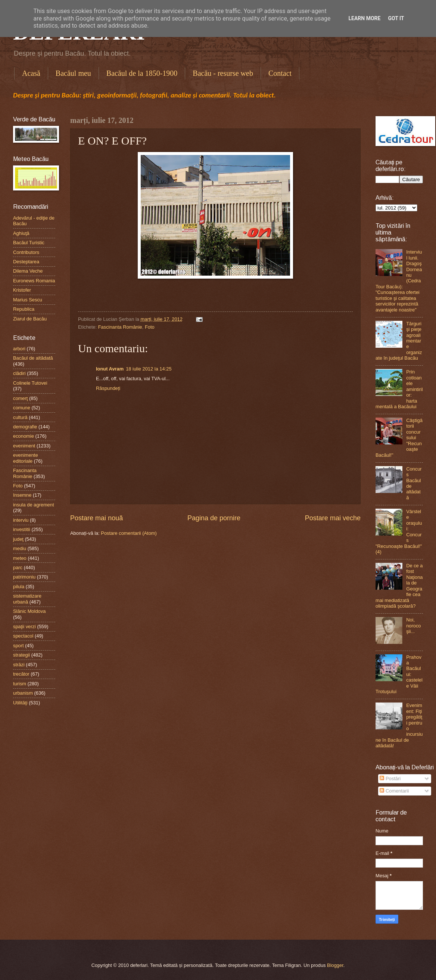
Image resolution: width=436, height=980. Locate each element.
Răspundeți (108, 388)
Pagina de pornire (214, 518)
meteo (20, 558)
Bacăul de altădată (33, 358)
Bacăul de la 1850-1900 (142, 73)
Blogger (335, 965)
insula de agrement (34, 505)
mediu (20, 548)
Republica (24, 309)
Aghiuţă (21, 233)
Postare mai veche (333, 518)
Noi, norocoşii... (413, 626)
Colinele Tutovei (30, 383)
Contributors (26, 252)
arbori (19, 349)
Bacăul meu (73, 73)
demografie (25, 427)
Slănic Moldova (29, 611)
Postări (390, 779)
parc (18, 567)
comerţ (20, 398)
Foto (150, 327)
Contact (280, 73)
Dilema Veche (28, 271)
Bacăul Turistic (29, 243)
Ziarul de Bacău (30, 319)
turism (20, 684)
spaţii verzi (24, 627)
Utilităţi (20, 703)
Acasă (31, 73)
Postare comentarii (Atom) (129, 533)
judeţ (18, 539)
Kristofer (22, 290)
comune (22, 408)
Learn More (364, 18)
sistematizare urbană (27, 599)
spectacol (23, 636)
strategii (21, 655)
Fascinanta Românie (120, 327)
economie (24, 436)
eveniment (24, 446)
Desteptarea (26, 262)
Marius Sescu (28, 300)
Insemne (22, 495)
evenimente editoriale (26, 458)
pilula (19, 587)
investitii (22, 529)
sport (18, 646)
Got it (396, 18)
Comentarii (394, 791)
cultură (20, 417)
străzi (19, 665)
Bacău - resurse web (223, 73)
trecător (21, 674)
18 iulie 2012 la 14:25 (149, 369)
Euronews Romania (34, 281)
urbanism (23, 693)
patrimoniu (24, 577)
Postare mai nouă (96, 518)
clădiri (19, 373)
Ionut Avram (110, 369)
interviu (21, 520)
